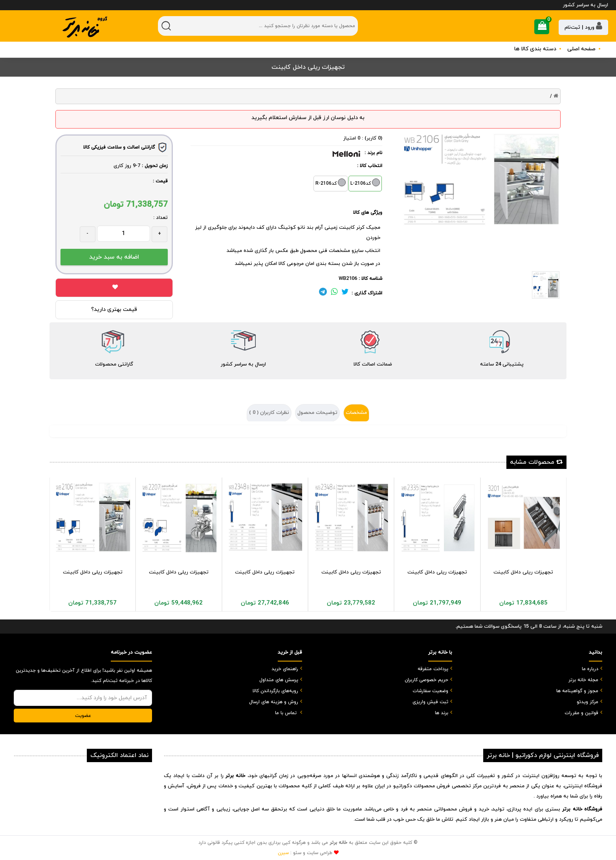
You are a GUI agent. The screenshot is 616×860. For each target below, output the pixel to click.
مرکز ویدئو (588, 702)
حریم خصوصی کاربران (426, 680)
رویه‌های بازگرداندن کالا (275, 691)
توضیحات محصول (317, 413)
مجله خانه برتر (583, 680)
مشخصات (356, 413)
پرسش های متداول (279, 680)
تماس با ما (286, 713)
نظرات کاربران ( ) (269, 413)
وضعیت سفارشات (430, 691)
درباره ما (590, 669)
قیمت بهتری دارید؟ (114, 310)
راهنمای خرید (285, 669)
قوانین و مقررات (581, 713)
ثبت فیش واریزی (430, 702)
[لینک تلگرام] (323, 293)
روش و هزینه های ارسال (274, 702)
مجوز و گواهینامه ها (577, 691)
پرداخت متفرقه (433, 669)
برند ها (442, 713)
